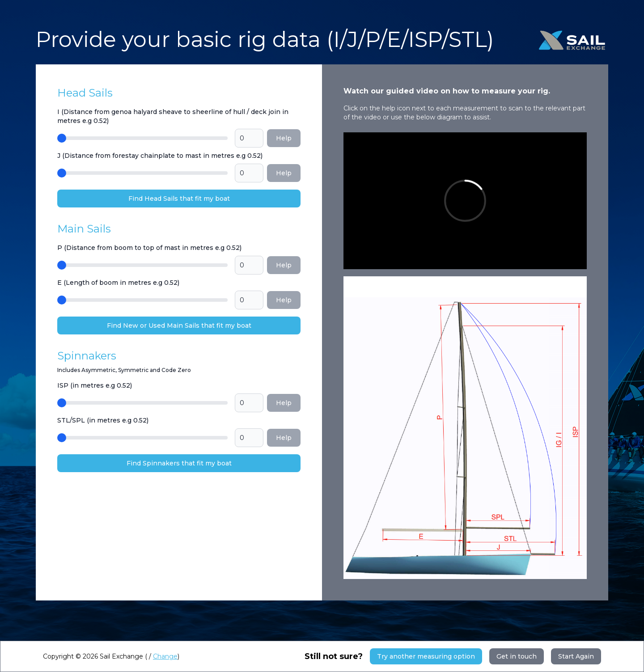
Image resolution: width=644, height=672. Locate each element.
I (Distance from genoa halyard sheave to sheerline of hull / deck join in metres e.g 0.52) (173, 116)
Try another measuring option (426, 656)
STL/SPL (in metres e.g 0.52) (103, 420)
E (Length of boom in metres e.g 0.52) (118, 283)
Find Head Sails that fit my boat (179, 199)
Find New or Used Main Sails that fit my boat (179, 325)
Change (165, 656)
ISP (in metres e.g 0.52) (95, 385)
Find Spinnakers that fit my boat (179, 463)
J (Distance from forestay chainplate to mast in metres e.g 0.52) (160, 156)
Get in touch (517, 656)
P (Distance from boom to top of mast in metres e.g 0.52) (149, 248)
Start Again (576, 656)
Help (284, 138)
